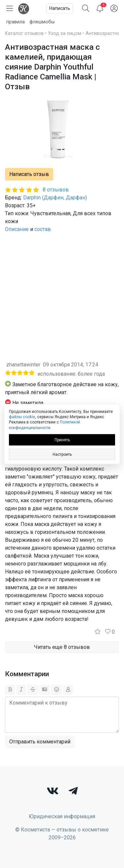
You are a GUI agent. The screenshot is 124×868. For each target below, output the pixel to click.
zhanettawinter (23, 365)
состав (43, 229)
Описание (17, 229)
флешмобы (42, 22)
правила (16, 22)
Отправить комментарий (40, 742)
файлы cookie (22, 417)
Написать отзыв (29, 174)
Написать (60, 8)
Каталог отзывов (24, 33)
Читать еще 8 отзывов (62, 647)
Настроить (62, 454)
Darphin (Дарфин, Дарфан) (55, 198)
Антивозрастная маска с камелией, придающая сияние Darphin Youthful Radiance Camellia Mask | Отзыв (52, 67)
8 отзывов (56, 190)
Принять (62, 440)
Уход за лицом (65, 33)
